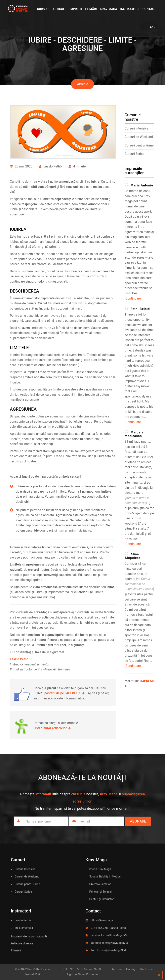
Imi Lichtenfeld (24, 928)
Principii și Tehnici (101, 892)
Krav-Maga (108, 9)
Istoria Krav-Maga (100, 869)
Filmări (91, 9)
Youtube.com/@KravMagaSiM (109, 943)
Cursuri (43, 9)
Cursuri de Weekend (139, 137)
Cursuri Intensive (136, 128)
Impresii (76, 9)
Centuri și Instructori (102, 899)
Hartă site (146, 969)
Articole (59, 9)
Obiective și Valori (100, 884)
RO (153, 27)
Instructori (130, 9)
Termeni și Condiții (124, 969)
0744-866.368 (99, 928)
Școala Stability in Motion (105, 876)
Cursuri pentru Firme (139, 145)
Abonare (138, 821)
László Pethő (23, 920)
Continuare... (134, 298)
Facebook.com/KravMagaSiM (109, 935)
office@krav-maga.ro (103, 920)
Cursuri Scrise (134, 154)
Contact (149, 9)
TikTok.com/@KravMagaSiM (108, 950)
